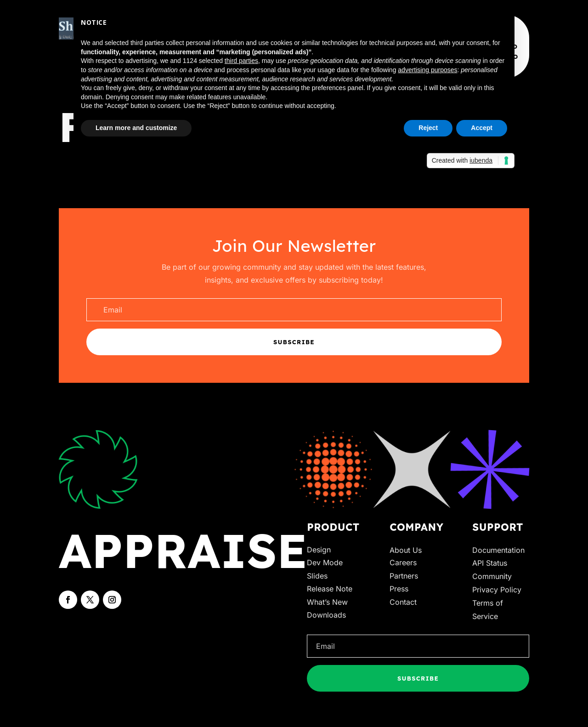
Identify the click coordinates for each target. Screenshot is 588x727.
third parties (241, 61)
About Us (406, 550)
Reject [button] (428, 128)
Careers (403, 562)
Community (492, 576)
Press (399, 589)
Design (319, 550)
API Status (490, 563)
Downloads (326, 615)
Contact (403, 602)
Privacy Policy (497, 590)
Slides (317, 576)
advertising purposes (427, 70)
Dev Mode (325, 562)
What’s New (327, 602)
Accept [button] (482, 128)
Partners (404, 576)
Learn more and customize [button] (136, 128)
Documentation (498, 550)
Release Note (330, 589)
